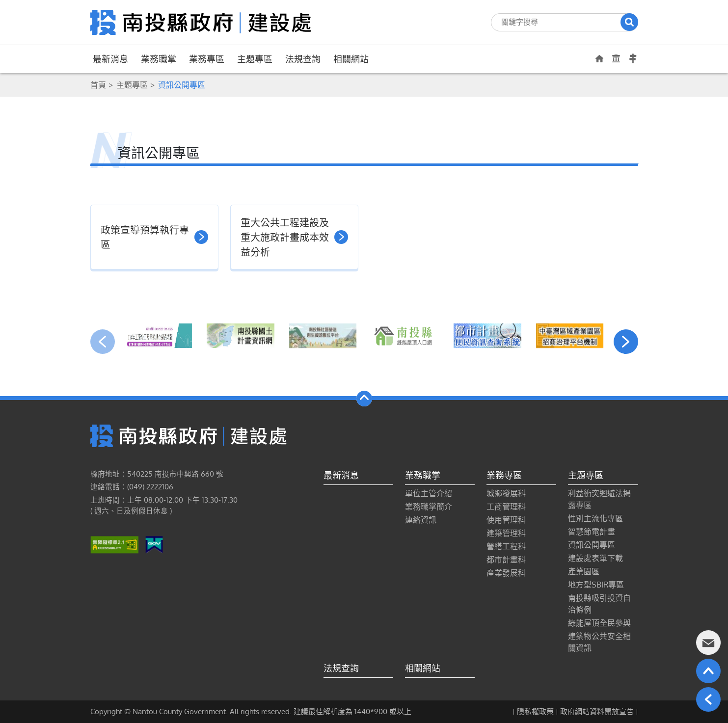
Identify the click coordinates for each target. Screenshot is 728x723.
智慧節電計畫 (592, 532)
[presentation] (103, 342)
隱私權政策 (535, 711)
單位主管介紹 (429, 493)
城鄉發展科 (506, 493)
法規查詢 (303, 59)
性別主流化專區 (595, 518)
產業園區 (584, 571)
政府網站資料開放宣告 (597, 711)
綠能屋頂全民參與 (599, 623)
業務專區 (207, 59)
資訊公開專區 (592, 545)
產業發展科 (506, 573)
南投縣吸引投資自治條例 (599, 604)
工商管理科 (506, 507)
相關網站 (351, 59)
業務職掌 (159, 59)
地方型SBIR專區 (596, 585)
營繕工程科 (506, 546)
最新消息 (110, 59)
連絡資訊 (421, 520)
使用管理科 (506, 520)
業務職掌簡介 (429, 507)
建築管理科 (506, 533)
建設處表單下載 (595, 558)
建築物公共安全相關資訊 (599, 642)
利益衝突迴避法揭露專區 (599, 499)
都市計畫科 (506, 560)
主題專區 (255, 59)
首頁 (98, 85)
